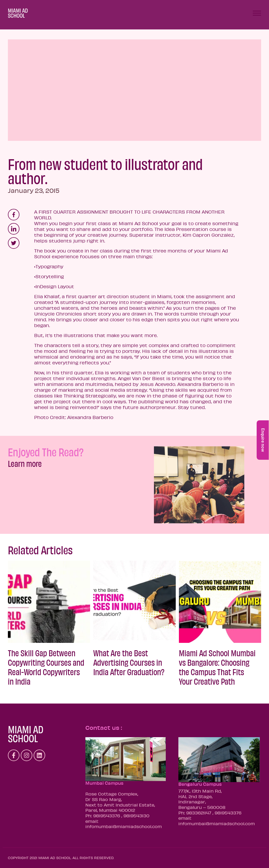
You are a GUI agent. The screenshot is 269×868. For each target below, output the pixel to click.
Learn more (25, 463)
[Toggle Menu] (257, 13)
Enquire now (263, 440)
